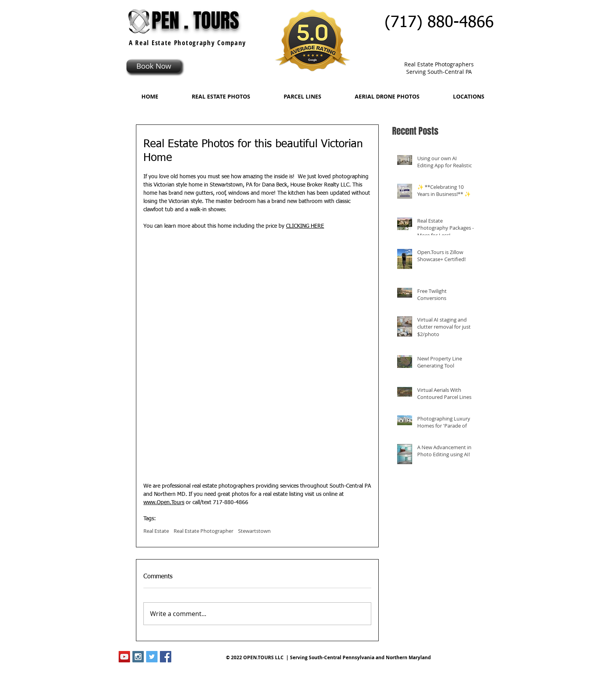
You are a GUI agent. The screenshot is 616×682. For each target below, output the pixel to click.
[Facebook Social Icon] (166, 657)
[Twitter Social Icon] (152, 657)
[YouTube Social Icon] (124, 657)
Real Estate (156, 531)
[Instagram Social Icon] (138, 657)
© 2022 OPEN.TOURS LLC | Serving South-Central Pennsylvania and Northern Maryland (328, 657)
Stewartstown (254, 531)
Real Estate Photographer (203, 531)
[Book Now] (154, 66)
